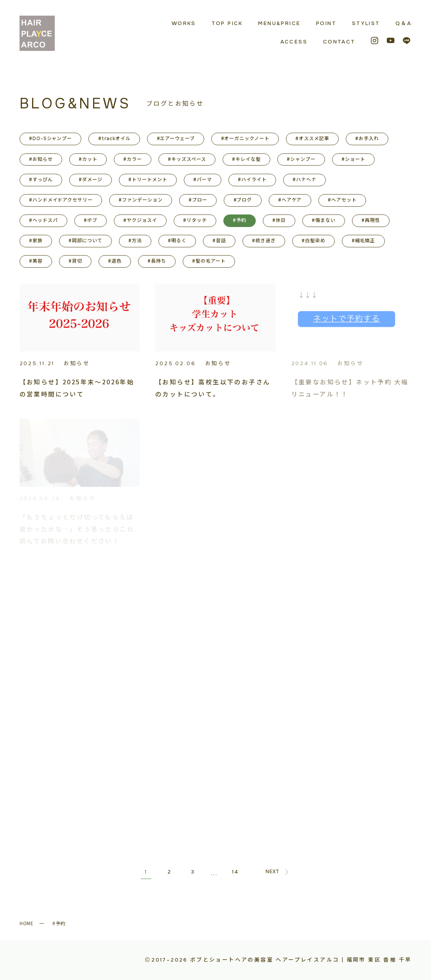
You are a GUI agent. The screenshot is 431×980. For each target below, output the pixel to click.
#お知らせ (41, 159)
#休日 (279, 220)
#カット (88, 159)
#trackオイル (115, 139)
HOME (27, 923)
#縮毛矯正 (364, 241)
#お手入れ (367, 139)
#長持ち (157, 261)
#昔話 (219, 241)
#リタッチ (195, 220)
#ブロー (198, 200)
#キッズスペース (187, 159)
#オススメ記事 (312, 139)
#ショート (353, 159)
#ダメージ (91, 180)
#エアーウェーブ (176, 139)
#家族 (36, 241)
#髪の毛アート (209, 261)
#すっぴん (41, 180)
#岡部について (85, 241)
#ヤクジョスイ (140, 220)
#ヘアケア (290, 200)
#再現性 (371, 220)
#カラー (133, 159)
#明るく (177, 241)
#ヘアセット (342, 200)
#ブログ (243, 200)
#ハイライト (252, 180)
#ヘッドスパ (43, 220)
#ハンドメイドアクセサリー (61, 200)
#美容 (36, 261)
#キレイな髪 (246, 159)
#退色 (115, 261)
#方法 (135, 241)
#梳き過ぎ (264, 241)
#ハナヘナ (304, 180)
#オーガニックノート (245, 139)
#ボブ (91, 220)
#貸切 (75, 261)
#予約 (240, 220)
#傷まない (324, 220)
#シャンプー (301, 159)
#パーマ (203, 180)
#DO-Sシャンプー (51, 139)
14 (236, 872)
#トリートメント (148, 180)
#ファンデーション (141, 200)
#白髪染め (313, 241)
